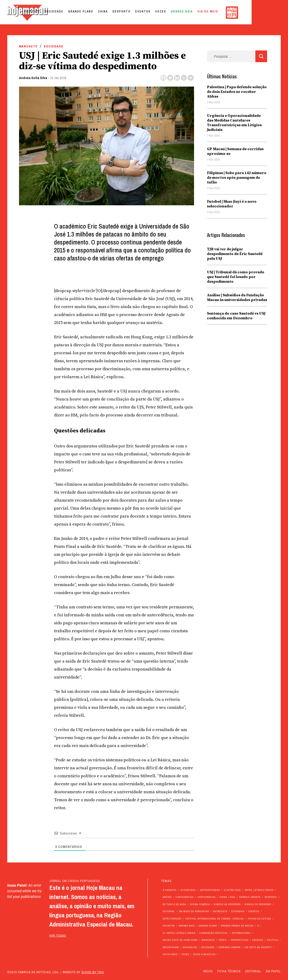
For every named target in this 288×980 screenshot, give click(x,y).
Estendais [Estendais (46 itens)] (238, 911)
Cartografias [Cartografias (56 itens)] (185, 897)
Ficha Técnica (229, 971)
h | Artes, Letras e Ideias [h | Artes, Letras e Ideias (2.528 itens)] (179, 933)
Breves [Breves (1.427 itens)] (167, 897)
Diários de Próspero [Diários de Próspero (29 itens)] (258, 904)
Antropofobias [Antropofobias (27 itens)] (210, 890)
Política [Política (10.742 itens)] (273, 940)
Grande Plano (116, 12)
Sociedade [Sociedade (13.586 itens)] (208, 947)
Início (208, 971)
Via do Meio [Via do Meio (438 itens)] (170, 954)
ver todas (58, 936)
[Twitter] (170, 78)
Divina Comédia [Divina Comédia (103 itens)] (200, 904)
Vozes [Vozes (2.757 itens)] (185, 954)
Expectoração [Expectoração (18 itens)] (172, 919)
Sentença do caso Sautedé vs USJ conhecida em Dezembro (236, 316)
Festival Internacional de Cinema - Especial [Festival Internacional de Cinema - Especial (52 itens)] (215, 919)
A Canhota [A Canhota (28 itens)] (170, 890)
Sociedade (90, 12)
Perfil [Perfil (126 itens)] (223, 940)
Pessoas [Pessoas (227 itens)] (258, 940)
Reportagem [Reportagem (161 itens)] (171, 947)
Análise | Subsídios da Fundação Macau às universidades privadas (237, 297)
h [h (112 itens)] (258, 926)
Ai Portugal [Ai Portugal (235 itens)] (188, 890)
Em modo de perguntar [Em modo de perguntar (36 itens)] (194, 911)
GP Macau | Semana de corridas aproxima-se (235, 151)
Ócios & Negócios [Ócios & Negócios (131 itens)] (204, 954)
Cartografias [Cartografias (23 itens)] (207, 897)
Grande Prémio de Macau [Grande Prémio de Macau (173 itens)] (237, 926)
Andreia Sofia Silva (33, 78)
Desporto (157, 12)
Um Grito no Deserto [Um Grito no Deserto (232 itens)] (258, 947)
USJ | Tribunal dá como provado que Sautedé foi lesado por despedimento (236, 277)
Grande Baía (218, 12)
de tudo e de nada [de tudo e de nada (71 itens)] (175, 904)
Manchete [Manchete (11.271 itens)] (208, 940)
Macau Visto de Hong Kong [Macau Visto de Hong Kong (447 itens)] (180, 940)
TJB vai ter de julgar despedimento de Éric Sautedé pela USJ (235, 254)
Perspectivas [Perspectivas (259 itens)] (240, 940)
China (139, 12)
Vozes (196, 12)
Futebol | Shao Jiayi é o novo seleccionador (232, 204)
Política (68, 12)
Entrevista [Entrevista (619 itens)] (220, 911)
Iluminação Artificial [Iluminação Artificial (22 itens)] (214, 933)
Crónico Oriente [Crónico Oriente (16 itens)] (250, 897)
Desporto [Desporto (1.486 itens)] (271, 897)
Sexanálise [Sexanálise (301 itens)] (190, 947)
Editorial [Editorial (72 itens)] (169, 911)
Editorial (253, 971)
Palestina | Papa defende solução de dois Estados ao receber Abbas (237, 92)
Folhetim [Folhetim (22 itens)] (169, 926)
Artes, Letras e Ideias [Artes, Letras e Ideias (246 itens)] (259, 890)
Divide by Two (93, 972)
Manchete (28, 46)
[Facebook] (163, 78)
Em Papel (273, 971)
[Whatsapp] (184, 78)
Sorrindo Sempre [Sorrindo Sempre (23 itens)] (229, 947)
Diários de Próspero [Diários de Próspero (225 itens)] (227, 904)
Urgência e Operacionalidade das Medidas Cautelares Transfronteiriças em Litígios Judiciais (234, 123)
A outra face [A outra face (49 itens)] (232, 890)
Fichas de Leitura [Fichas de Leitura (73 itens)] (260, 919)
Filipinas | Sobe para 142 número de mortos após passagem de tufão (237, 178)
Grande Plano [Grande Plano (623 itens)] (208, 926)
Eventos (179, 12)
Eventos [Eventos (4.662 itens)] (254, 911)
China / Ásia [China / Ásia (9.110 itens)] (228, 897)
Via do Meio (244, 12)
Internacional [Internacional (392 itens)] (241, 933)
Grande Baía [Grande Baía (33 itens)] (187, 926)
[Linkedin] (177, 78)
